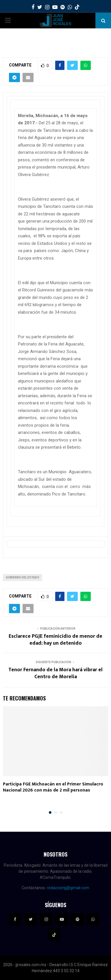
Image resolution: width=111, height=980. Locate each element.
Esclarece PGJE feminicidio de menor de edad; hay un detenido (55, 640)
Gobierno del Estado (23, 577)
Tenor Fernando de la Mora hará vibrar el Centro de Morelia (55, 673)
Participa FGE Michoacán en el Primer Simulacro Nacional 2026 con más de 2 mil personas (53, 787)
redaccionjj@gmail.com (68, 888)
